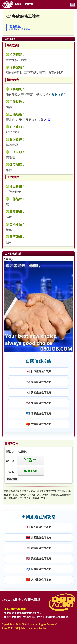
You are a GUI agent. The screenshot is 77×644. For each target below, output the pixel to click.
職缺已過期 (12, 479)
